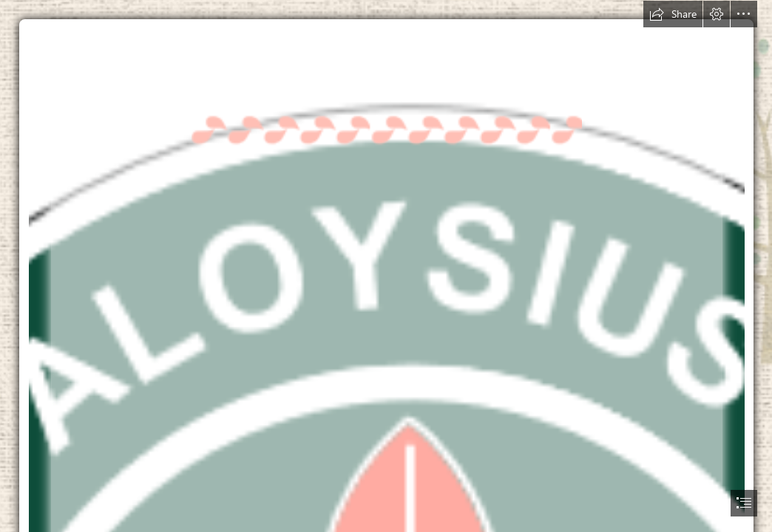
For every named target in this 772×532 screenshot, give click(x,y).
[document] (386, 266)
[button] (673, 14)
